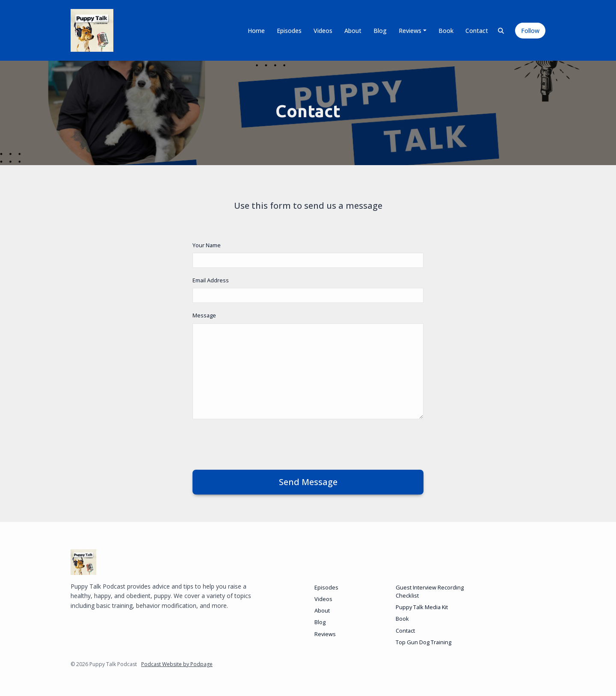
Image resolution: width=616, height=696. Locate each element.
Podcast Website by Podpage (177, 664)
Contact (477, 31)
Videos (323, 31)
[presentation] (258, 443)
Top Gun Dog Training (423, 642)
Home (256, 31)
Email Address (211, 280)
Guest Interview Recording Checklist (430, 591)
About (353, 31)
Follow (530, 31)
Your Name (207, 245)
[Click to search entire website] (501, 31)
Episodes (289, 31)
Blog (380, 31)
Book (446, 31)
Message (204, 315)
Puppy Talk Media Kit (422, 607)
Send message (308, 482)
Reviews (410, 31)
